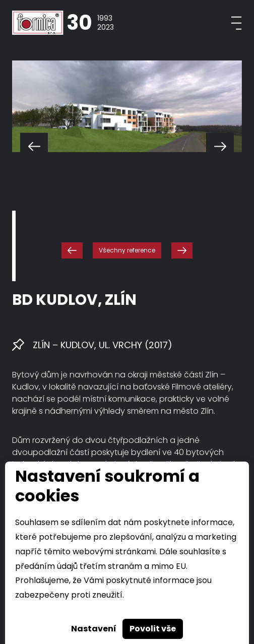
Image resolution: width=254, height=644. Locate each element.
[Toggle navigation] (236, 23)
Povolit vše (153, 629)
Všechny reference (127, 250)
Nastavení (94, 629)
